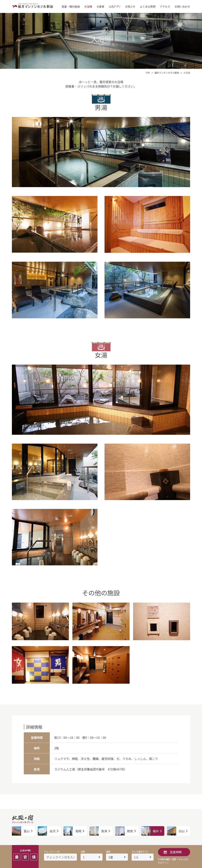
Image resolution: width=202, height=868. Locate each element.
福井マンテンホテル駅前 (167, 73)
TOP (148, 73)
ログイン (164, 863)
